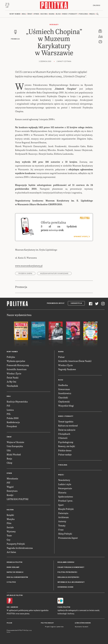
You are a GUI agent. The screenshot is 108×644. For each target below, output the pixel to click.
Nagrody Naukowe (67, 369)
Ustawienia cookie (65, 587)
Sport (61, 505)
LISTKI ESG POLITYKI (17, 499)
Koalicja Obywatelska (17, 402)
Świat (30, 14)
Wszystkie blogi (66, 406)
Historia (62, 492)
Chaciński (63, 397)
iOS (8, 607)
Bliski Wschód (14, 454)
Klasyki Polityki (66, 509)
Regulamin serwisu (66, 562)
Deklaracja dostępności (68, 577)
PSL (9, 414)
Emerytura (12, 491)
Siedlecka (63, 385)
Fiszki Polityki (64, 607)
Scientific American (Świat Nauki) (75, 361)
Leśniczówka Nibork (83, 623)
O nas (61, 530)
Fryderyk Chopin (25, 274)
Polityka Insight (47, 623)
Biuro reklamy (13, 567)
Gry (9, 540)
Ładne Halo (60, 627)
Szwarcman (64, 389)
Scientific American (17, 369)
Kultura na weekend (68, 426)
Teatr (9, 535)
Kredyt (10, 495)
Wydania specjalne (16, 361)
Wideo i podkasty (70, 14)
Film (9, 523)
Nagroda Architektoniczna (20, 548)
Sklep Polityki (65, 534)
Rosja (9, 459)
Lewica (10, 410)
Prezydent (12, 426)
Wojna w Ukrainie (15, 442)
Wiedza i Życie (14, 373)
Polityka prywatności (67, 572)
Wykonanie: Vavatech (82, 627)
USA (9, 450)
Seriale (10, 527)
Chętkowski (64, 402)
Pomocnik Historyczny (18, 365)
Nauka (52, 14)
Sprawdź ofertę (82, 237)
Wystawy (11, 531)
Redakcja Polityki (15, 562)
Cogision (53, 627)
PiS (8, 406)
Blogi (58, 14)
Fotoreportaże (65, 488)
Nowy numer (15, 14)
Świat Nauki (13, 378)
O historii (63, 438)
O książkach (64, 434)
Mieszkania (12, 478)
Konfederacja (13, 422)
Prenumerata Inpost (56, 303)
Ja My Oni (11, 382)
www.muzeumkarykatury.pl (29, 266)
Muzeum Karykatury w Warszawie (54, 274)
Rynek (36, 14)
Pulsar (61, 357)
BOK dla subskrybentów (17, 577)
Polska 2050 (13, 418)
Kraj (24, 14)
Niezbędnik (12, 386)
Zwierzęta (63, 513)
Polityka (11, 357)
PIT (8, 483)
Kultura (44, 14)
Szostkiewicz (65, 393)
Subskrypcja (76, 303)
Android (14, 607)
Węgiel (10, 487)
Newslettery (64, 480)
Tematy (62, 525)
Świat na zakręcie (67, 430)
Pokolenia (83, 14)
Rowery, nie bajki (67, 446)
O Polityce (11, 582)
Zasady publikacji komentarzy (71, 567)
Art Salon (11, 552)
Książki (10, 515)
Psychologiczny (66, 442)
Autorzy (62, 521)
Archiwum (63, 517)
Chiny (10, 463)
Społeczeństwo (66, 497)
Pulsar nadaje (65, 454)
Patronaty (54, 25)
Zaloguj (97, 5)
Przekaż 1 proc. (66, 501)
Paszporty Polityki (16, 544)
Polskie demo (65, 450)
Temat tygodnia (66, 421)
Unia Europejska (15, 446)
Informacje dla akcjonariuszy (71, 582)
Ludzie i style (65, 484)
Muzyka (11, 519)
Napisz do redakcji (15, 572)
